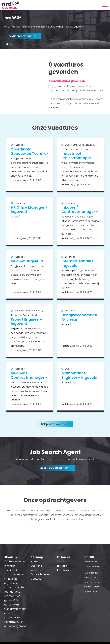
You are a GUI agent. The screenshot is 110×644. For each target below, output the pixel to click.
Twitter (61, 562)
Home (35, 562)
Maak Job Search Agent (55, 468)
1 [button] (7, 44)
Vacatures (37, 570)
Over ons (36, 566)
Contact (36, 579)
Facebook (63, 570)
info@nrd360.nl (90, 591)
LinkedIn (62, 566)
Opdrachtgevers (41, 574)
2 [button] (11, 44)
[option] (55, 30)
